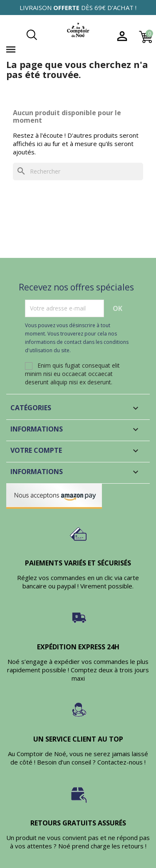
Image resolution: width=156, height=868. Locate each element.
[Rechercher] (78, 172)
